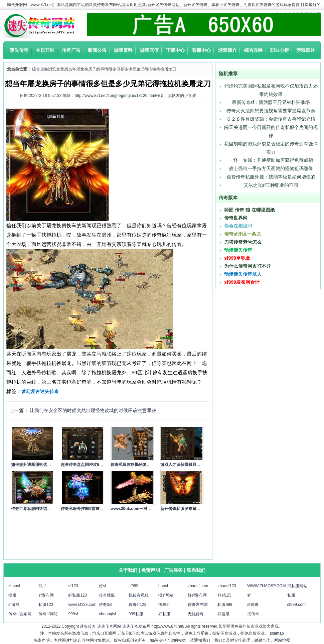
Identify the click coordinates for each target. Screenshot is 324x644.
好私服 (164, 614)
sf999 (133, 586)
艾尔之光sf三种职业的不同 (271, 185)
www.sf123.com (82, 605)
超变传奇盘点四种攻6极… (84, 465)
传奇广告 (71, 50)
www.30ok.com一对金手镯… (137, 509)
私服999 (225, 605)
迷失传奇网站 (109, 626)
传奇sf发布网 (20, 614)
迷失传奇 (19, 50)
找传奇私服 (139, 595)
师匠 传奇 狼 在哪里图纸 (250, 210)
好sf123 (224, 595)
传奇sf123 (137, 605)
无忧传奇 (196, 614)
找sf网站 (166, 595)
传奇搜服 (107, 595)
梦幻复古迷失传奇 (40, 391)
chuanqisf (107, 614)
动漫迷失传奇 (238, 250)
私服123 (46, 605)
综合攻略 (254, 50)
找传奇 (253, 614)
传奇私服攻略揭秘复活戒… (135, 465)
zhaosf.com (198, 586)
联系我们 (196, 570)
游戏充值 (149, 50)
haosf (163, 586)
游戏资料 (123, 50)
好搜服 (223, 614)
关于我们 (128, 570)
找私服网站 (297, 586)
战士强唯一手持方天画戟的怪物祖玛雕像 (271, 168)
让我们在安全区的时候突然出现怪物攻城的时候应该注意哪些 (93, 410)
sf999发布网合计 (242, 282)
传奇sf (164, 605)
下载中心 (175, 50)
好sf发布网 (197, 595)
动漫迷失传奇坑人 (243, 274)
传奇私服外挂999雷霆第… (84, 509)
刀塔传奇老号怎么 (243, 242)
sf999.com (296, 605)
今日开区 (45, 50)
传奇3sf (106, 605)
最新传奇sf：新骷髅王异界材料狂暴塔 (271, 102)
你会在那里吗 (238, 226)
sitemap (277, 633)
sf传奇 (253, 605)
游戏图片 (306, 50)
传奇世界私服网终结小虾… (35, 509)
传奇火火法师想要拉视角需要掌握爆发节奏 (271, 111)
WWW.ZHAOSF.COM (266, 586)
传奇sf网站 (48, 614)
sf (249, 595)
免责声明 (151, 570)
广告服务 (173, 570)
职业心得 (280, 50)
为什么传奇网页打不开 (248, 266)
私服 (291, 595)
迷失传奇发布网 (136, 626)
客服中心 (201, 50)
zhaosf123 (227, 586)
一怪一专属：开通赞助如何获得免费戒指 (271, 160)
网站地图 (282, 640)
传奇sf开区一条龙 (242, 234)
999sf (73, 614)
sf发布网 (46, 595)
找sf (42, 586)
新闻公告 (97, 50)
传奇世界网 (236, 218)
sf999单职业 (237, 258)
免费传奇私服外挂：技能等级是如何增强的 (271, 177)
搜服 (12, 595)
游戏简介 (227, 50)
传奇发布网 (198, 605)
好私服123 (77, 595)
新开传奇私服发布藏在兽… (184, 509)
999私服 (136, 614)
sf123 (73, 586)
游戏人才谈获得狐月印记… (184, 465)
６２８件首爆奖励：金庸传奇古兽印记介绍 (271, 119)
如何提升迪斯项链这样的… (35, 465)
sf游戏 (14, 605)
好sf (102, 586)
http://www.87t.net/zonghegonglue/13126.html (116, 96)
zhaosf (14, 586)
